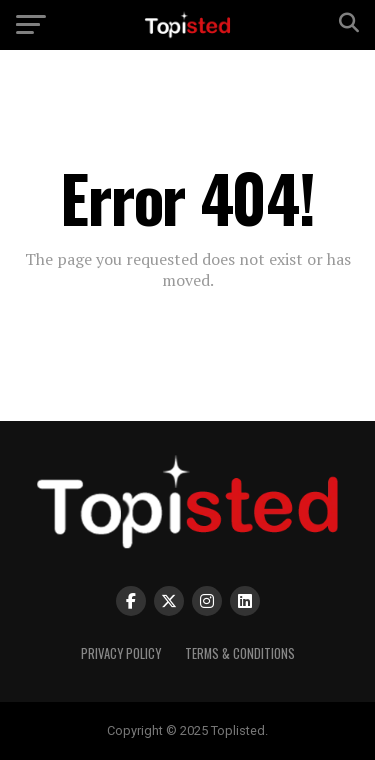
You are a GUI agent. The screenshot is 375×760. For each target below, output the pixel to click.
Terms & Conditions (240, 653)
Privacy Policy (121, 653)
